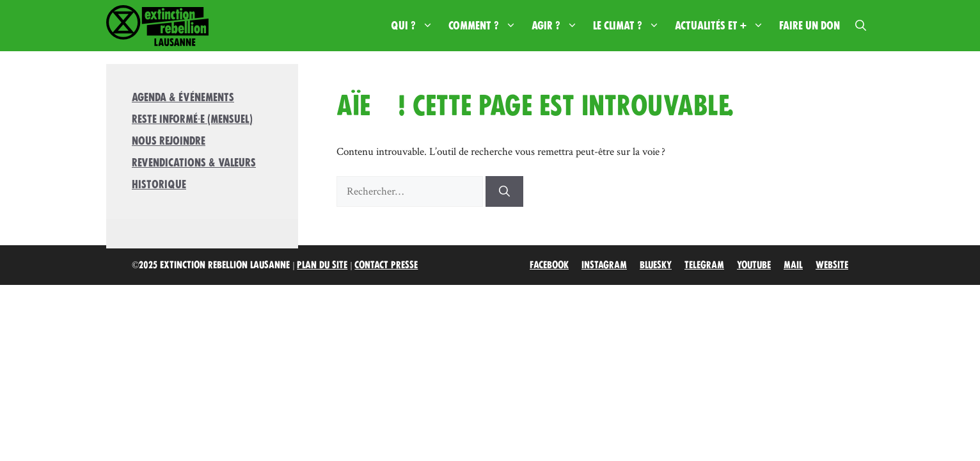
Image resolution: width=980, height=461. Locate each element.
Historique (159, 184)
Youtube (754, 265)
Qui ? (416, 26)
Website (832, 265)
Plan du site (322, 265)
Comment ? (486, 26)
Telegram (704, 265)
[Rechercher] (504, 191)
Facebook (549, 265)
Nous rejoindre (169, 141)
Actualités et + (723, 26)
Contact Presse (386, 265)
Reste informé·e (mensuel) (192, 119)
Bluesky (656, 265)
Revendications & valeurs (194, 163)
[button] (861, 26)
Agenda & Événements (183, 97)
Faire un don (810, 26)
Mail (793, 265)
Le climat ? (630, 26)
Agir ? (558, 26)
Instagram (604, 265)
